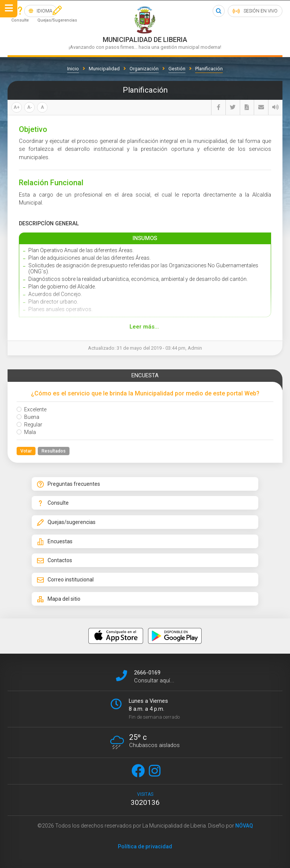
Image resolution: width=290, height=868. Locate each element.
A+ (17, 107)
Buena (28, 417)
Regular (29, 425)
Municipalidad (104, 69)
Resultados (54, 451)
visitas (145, 797)
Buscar (218, 11)
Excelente (32, 409)
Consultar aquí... (154, 679)
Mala (26, 432)
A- (30, 107)
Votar (26, 451)
